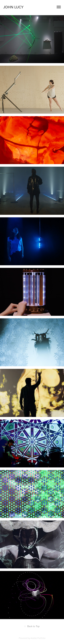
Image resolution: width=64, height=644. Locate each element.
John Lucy (13, 7)
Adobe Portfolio (38, 638)
